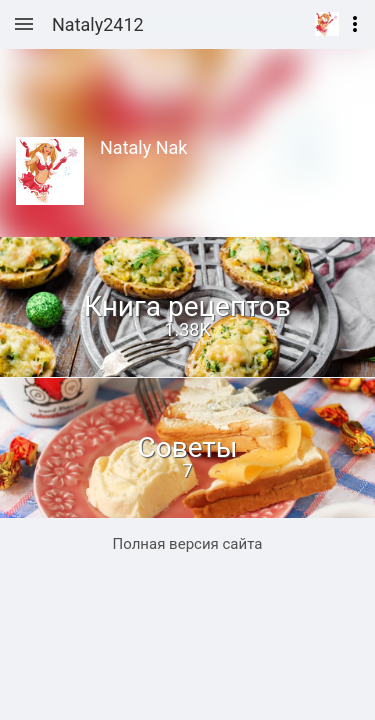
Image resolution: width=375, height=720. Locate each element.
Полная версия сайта (188, 544)
